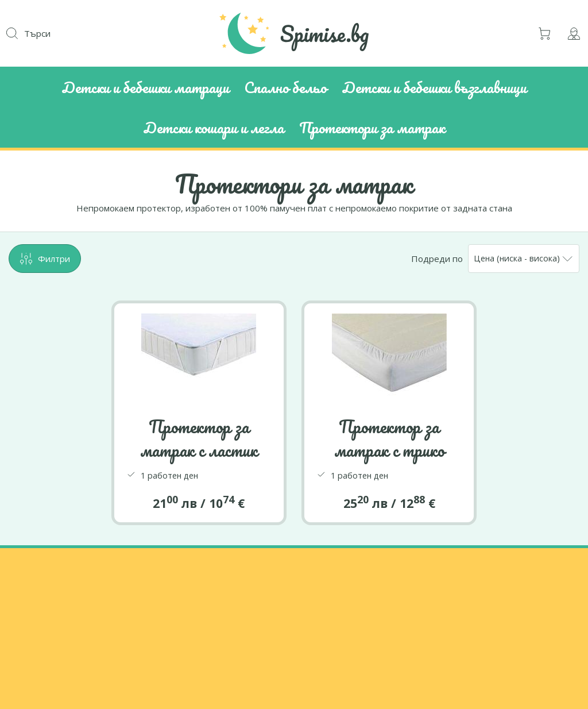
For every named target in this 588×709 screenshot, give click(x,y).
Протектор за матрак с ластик (199, 438)
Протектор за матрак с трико (389, 438)
